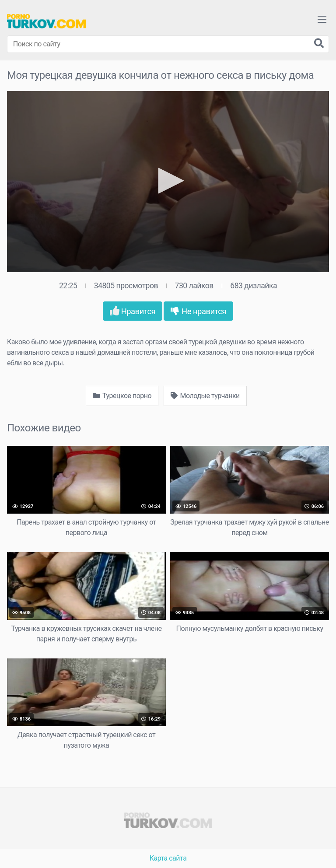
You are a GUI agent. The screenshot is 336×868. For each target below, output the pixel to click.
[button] (168, 181)
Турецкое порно (122, 396)
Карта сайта (168, 858)
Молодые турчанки (205, 396)
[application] (168, 182)
